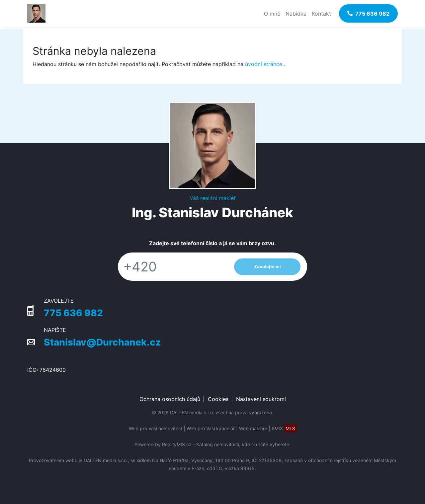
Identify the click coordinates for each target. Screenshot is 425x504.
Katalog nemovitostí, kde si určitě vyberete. (243, 444)
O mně (272, 14)
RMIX (284, 428)
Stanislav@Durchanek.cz (102, 342)
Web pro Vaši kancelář (211, 428)
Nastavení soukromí (261, 399)
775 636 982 (73, 313)
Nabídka (296, 14)
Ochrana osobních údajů (170, 399)
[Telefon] (173, 267)
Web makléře (253, 428)
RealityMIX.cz (177, 444)
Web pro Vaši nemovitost (156, 428)
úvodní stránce (264, 64)
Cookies (218, 399)
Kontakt (321, 14)
